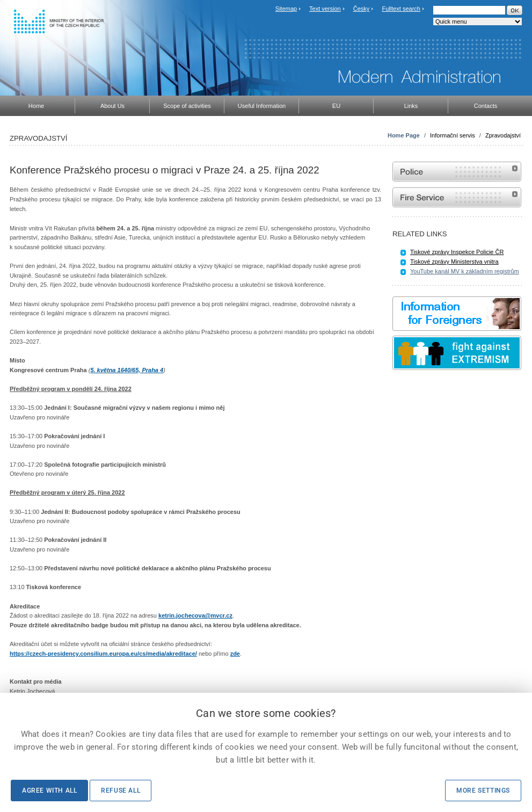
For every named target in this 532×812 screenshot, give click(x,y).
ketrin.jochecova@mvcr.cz (195, 615)
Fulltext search (401, 9)
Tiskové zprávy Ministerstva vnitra (454, 262)
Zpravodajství (503, 135)
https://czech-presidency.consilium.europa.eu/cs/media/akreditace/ (103, 654)
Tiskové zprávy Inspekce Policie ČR (457, 252)
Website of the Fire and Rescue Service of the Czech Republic (457, 197)
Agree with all (49, 791)
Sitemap (286, 9)
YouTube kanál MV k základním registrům (465, 271)
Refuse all (121, 791)
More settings (483, 791)
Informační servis (453, 135)
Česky (362, 9)
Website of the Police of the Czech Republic (457, 172)
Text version (325, 9)
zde (235, 654)
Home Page (404, 135)
